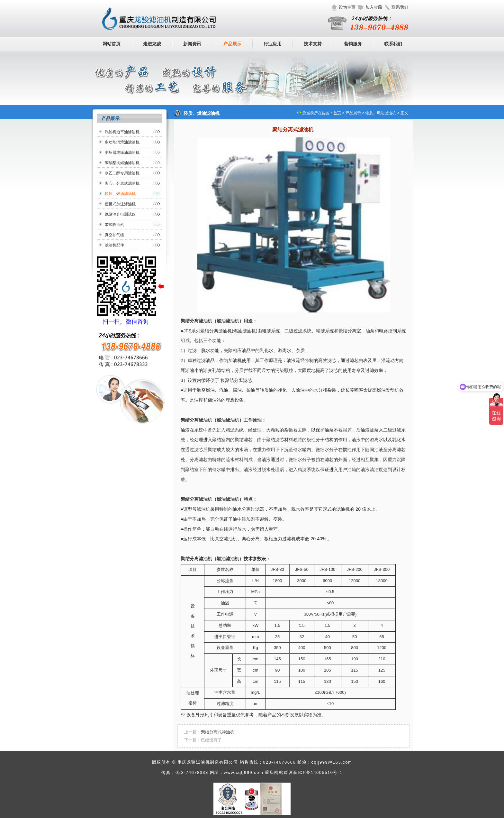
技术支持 (313, 44)
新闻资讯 (192, 44)
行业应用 (273, 44)
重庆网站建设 (279, 772)
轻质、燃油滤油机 (120, 194)
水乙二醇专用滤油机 (122, 173)
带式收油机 (114, 225)
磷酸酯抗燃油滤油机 (122, 163)
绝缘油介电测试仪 (120, 214)
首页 (337, 113)
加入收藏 (374, 7)
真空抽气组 (114, 235)
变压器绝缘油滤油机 (122, 153)
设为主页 (347, 7)
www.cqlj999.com (243, 772)
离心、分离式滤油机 (122, 183)
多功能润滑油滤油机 (122, 142)
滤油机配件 (114, 245)
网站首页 (112, 44)
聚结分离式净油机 (218, 732)
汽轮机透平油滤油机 (122, 132)
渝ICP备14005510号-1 (318, 772)
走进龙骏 (152, 44)
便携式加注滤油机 (120, 204)
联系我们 (400, 7)
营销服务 (353, 44)
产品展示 (232, 44)
